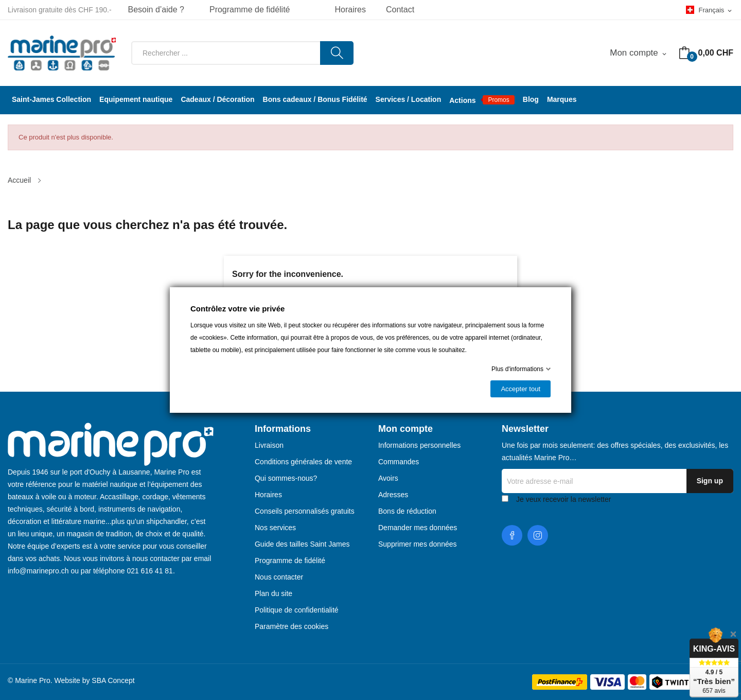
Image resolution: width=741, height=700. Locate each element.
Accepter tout (521, 389)
